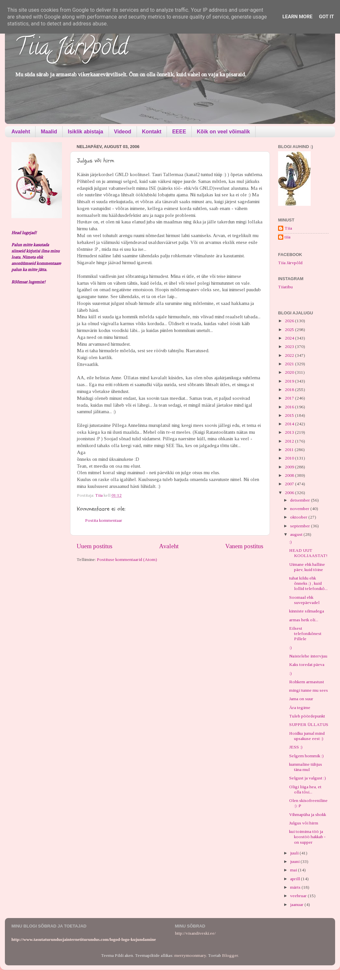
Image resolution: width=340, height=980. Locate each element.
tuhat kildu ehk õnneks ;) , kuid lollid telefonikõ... (308, 583)
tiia (288, 237)
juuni (295, 861)
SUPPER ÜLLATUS (309, 724)
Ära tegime (300, 708)
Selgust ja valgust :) (308, 778)
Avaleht (21, 132)
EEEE (179, 132)
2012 (290, 441)
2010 (290, 458)
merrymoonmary (190, 955)
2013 (290, 432)
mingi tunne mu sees (309, 690)
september (301, 526)
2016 (290, 407)
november (300, 509)
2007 (290, 484)
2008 (290, 475)
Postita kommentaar (104, 520)
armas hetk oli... (304, 620)
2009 (290, 467)
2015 (290, 415)
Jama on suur (301, 699)
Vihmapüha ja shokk (308, 814)
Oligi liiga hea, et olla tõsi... (305, 789)
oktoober (299, 517)
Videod (123, 132)
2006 (290, 493)
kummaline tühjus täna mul (306, 767)
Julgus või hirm (304, 823)
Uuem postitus (95, 546)
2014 (290, 424)
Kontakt (152, 132)
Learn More (297, 17)
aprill (296, 879)
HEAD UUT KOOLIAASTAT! (308, 553)
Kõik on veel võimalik (223, 132)
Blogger (230, 955)
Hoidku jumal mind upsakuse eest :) (307, 736)
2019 (290, 381)
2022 (290, 355)
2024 (290, 338)
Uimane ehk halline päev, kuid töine (307, 567)
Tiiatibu (285, 287)
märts (296, 887)
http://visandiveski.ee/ (195, 933)
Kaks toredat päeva (307, 664)
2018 (290, 390)
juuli (295, 853)
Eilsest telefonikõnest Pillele (305, 633)
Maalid (49, 132)
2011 (290, 450)
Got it (326, 17)
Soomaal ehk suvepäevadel (304, 600)
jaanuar (297, 905)
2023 (290, 347)
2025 (290, 330)
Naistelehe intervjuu (308, 656)
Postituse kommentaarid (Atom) (127, 559)
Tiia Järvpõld (71, 49)
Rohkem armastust (307, 682)
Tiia (288, 228)
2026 (290, 321)
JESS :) (296, 747)
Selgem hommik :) (306, 756)
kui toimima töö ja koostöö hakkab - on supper (307, 837)
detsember (301, 500)
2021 (290, 364)
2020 (290, 372)
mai (294, 870)
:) (290, 542)
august (297, 534)
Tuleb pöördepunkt (307, 716)
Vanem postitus (244, 546)
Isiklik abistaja (86, 132)
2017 (290, 398)
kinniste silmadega (307, 611)
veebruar (299, 896)
